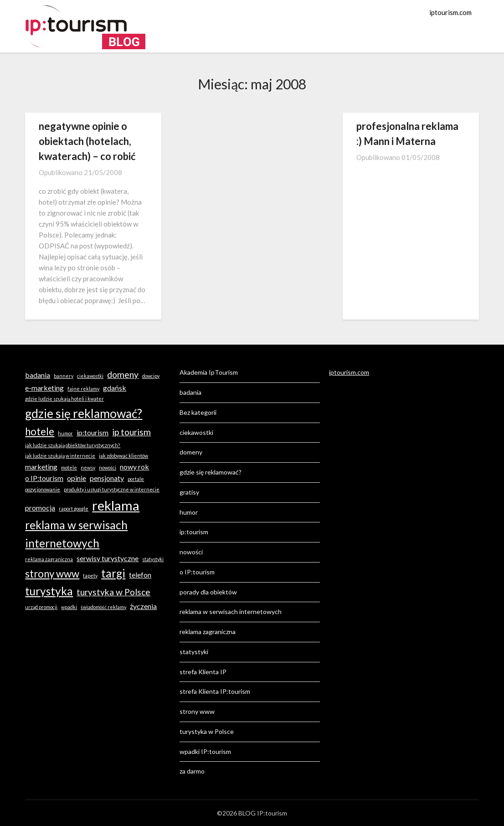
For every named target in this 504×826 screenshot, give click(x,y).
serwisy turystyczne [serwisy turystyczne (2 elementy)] (108, 558)
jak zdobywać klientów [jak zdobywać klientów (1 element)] (123, 456)
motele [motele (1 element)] (69, 467)
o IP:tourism (197, 572)
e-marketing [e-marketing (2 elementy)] (44, 388)
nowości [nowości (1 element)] (108, 467)
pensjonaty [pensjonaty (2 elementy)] (107, 478)
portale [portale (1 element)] (136, 479)
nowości (191, 552)
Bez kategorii (198, 412)
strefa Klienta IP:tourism (215, 691)
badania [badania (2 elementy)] (38, 375)
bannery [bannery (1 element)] (64, 376)
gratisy (189, 492)
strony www (197, 711)
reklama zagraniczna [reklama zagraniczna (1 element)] (49, 559)
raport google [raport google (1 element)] (74, 509)
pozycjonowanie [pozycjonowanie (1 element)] (43, 489)
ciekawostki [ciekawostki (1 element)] (90, 376)
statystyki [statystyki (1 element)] (153, 559)
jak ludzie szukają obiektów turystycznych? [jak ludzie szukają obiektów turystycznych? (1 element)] (73, 445)
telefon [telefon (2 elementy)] (140, 575)
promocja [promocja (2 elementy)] (40, 508)
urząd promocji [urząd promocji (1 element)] (41, 607)
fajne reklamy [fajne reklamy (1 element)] (83, 389)
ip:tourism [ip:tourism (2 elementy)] (93, 432)
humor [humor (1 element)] (65, 433)
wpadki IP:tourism (205, 751)
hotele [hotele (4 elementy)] (40, 431)
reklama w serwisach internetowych (231, 612)
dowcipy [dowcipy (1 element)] (151, 376)
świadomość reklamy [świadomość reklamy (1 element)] (103, 607)
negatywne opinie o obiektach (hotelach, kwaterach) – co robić (87, 141)
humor (189, 512)
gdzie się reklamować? (211, 472)
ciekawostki (196, 432)
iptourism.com (450, 12)
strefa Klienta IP (203, 672)
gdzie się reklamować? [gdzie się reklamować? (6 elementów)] (84, 413)
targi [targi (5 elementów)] (113, 573)
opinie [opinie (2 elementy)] (77, 478)
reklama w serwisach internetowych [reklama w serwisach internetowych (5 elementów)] (76, 534)
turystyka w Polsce (207, 731)
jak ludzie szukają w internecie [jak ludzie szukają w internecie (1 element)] (60, 456)
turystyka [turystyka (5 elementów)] (49, 591)
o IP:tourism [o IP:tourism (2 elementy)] (44, 478)
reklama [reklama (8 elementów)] (116, 505)
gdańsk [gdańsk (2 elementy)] (115, 388)
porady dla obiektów (208, 592)
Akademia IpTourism (209, 372)
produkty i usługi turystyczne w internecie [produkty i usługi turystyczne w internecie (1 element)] (112, 489)
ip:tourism (194, 532)
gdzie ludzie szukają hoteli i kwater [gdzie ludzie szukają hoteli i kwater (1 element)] (64, 399)
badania (190, 392)
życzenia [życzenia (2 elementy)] (143, 606)
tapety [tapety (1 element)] (90, 576)
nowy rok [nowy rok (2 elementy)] (134, 467)
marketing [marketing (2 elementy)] (41, 467)
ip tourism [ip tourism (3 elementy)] (131, 432)
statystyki (194, 652)
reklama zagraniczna (208, 632)
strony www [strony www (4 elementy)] (52, 574)
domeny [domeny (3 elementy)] (123, 374)
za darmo (192, 771)
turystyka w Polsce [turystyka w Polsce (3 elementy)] (113, 592)
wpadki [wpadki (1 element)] (69, 607)
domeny (191, 452)
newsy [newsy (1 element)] (88, 467)
